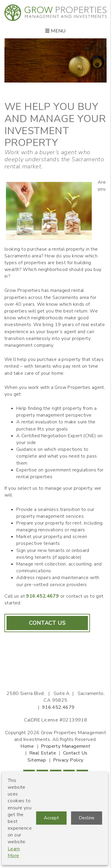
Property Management (66, 746)
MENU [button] (55, 31)
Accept (51, 818)
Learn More (14, 852)
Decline (87, 818)
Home (27, 746)
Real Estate (43, 753)
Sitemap (37, 760)
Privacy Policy (68, 760)
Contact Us (47, 623)
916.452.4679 (42, 596)
